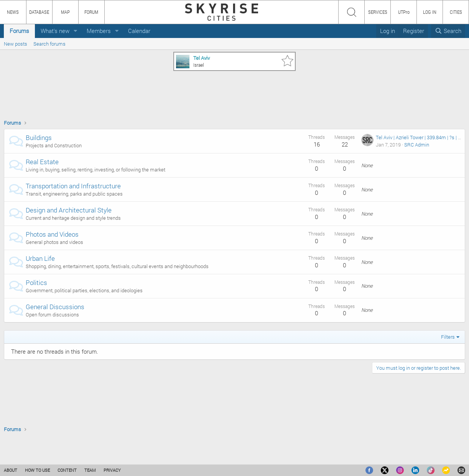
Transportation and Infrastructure (73, 186)
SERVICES (378, 12)
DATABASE (39, 12)
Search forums (49, 44)
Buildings (39, 138)
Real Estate (42, 162)
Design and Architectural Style (69, 210)
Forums (19, 31)
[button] (76, 31)
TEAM (90, 470)
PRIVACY (112, 470)
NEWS (13, 12)
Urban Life (40, 258)
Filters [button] (448, 337)
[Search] (448, 31)
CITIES (456, 12)
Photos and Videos (52, 234)
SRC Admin (417, 145)
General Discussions (55, 307)
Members (99, 31)
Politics (36, 282)
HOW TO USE (37, 470)
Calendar (139, 31)
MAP (65, 12)
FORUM (91, 12)
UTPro (404, 12)
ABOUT (11, 470)
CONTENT (67, 470)
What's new (55, 31)
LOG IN (430, 12)
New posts (16, 44)
